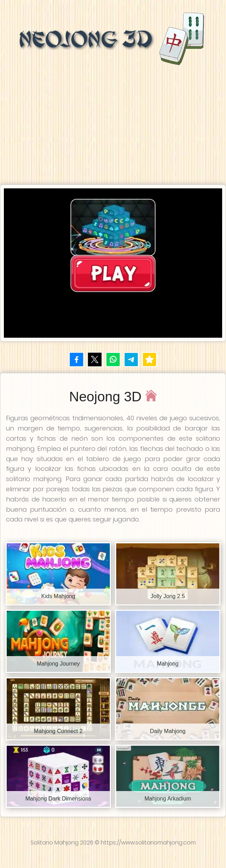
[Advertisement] (113, 123)
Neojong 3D (113, 40)
